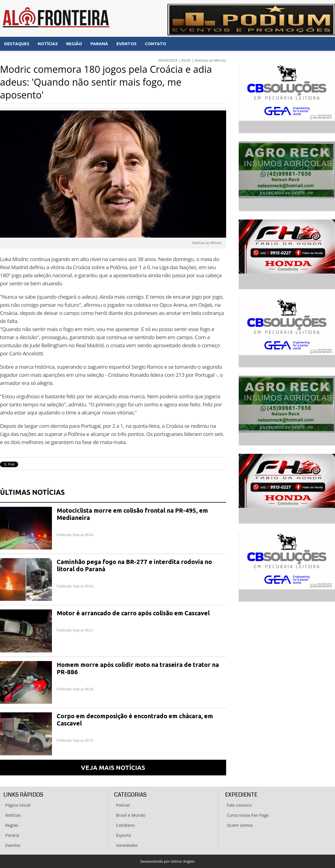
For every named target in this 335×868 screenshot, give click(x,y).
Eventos (13, 845)
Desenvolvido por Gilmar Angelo (168, 861)
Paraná (12, 835)
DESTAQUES (17, 44)
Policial (123, 805)
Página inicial (18, 805)
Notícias (13, 815)
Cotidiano (125, 825)
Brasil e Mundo (131, 815)
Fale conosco (240, 805)
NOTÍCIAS (48, 44)
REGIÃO (74, 44)
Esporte (124, 835)
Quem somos (240, 825)
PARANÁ (99, 44)
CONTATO (155, 44)
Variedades (127, 845)
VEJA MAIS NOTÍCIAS (113, 767)
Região (12, 825)
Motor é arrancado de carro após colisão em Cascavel (133, 613)
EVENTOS (126, 44)
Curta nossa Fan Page (248, 815)
